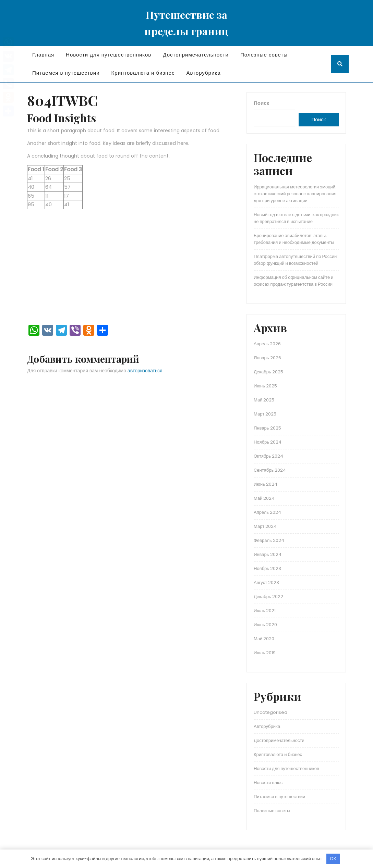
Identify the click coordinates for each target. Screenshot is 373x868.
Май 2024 (264, 498)
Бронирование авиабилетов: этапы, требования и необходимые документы (294, 239)
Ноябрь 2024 (268, 442)
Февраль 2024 (269, 540)
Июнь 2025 (265, 386)
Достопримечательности (196, 55)
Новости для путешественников (109, 55)
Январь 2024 (268, 554)
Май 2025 (264, 400)
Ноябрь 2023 (267, 568)
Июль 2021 (265, 611)
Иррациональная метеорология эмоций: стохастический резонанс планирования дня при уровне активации (295, 194)
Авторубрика (203, 73)
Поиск (261, 103)
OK (333, 859)
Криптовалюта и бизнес (143, 73)
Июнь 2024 (266, 484)
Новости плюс (268, 783)
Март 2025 (265, 414)
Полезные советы (264, 55)
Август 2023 (266, 582)
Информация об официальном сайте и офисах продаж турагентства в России (293, 281)
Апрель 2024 (267, 512)
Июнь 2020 (265, 625)
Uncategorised (270, 712)
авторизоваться (145, 371)
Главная (43, 55)
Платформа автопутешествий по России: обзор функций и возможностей (296, 260)
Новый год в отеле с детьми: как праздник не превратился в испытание (296, 218)
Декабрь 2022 (268, 597)
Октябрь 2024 (268, 456)
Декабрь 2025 (268, 372)
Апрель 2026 (267, 344)
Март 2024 (265, 526)
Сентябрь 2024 (270, 470)
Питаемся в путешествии (66, 73)
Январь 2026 (267, 358)
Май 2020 (264, 639)
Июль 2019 (265, 653)
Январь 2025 (267, 428)
